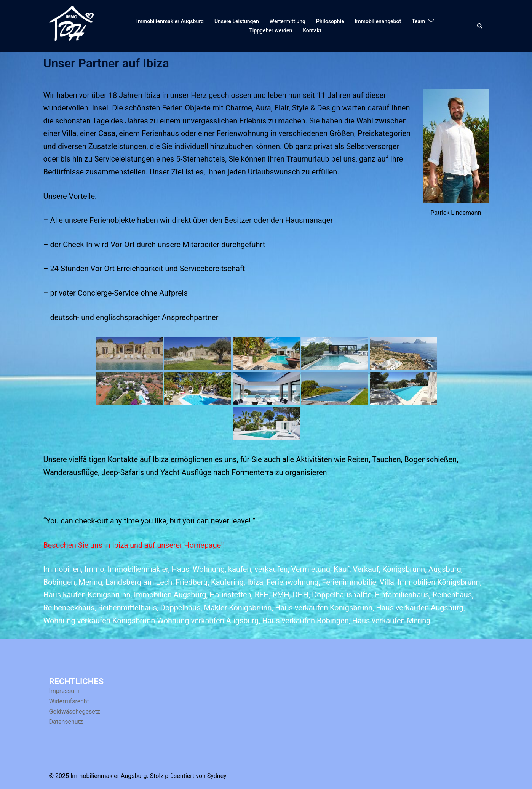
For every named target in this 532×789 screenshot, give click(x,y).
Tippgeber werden (271, 30)
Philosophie (330, 21)
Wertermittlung (288, 21)
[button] (480, 26)
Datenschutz (66, 722)
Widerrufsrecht (69, 701)
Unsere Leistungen (237, 21)
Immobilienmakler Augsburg (170, 21)
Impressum (65, 691)
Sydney (217, 776)
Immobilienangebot (378, 21)
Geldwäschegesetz (75, 711)
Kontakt (312, 30)
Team (418, 21)
